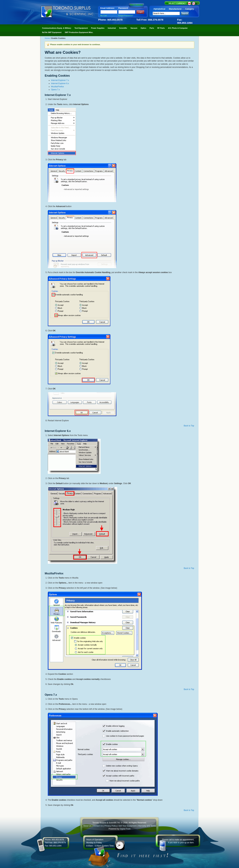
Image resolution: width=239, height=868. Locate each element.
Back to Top (189, 426)
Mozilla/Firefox (58, 87)
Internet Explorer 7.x (60, 80)
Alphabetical (159, 9)
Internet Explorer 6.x (60, 83)
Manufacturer (175, 9)
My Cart (104, 16)
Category (190, 9)
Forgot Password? (126, 16)
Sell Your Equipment (128, 826)
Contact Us (98, 826)
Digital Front (125, 829)
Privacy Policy (111, 826)
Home (48, 38)
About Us (87, 826)
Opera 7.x (56, 90)
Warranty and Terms (147, 826)
